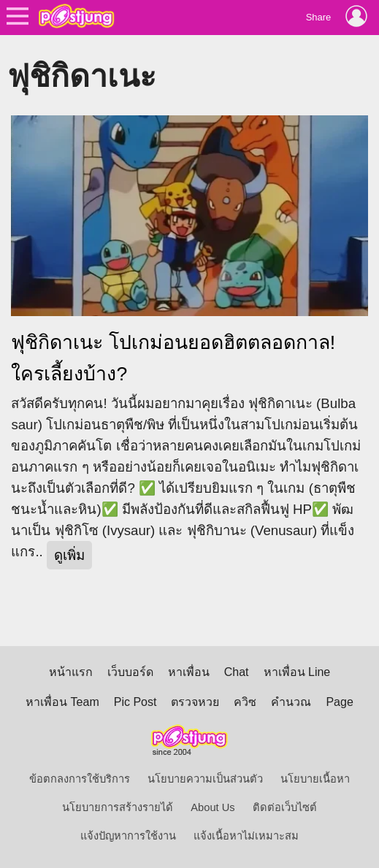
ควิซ (245, 702)
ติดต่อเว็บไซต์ (285, 807)
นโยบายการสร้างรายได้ (118, 807)
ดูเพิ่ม (69, 555)
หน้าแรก (71, 672)
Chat (237, 672)
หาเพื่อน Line (297, 672)
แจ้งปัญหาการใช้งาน (128, 836)
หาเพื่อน (189, 672)
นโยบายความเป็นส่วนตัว (205, 779)
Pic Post (135, 702)
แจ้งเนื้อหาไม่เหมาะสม (246, 836)
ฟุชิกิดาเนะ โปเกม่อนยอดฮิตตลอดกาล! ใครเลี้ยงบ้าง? (173, 358)
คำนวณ (291, 702)
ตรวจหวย (195, 702)
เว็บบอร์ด (130, 672)
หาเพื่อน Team (62, 702)
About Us (213, 807)
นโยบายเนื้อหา (315, 779)
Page (339, 702)
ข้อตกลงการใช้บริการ (80, 779)
